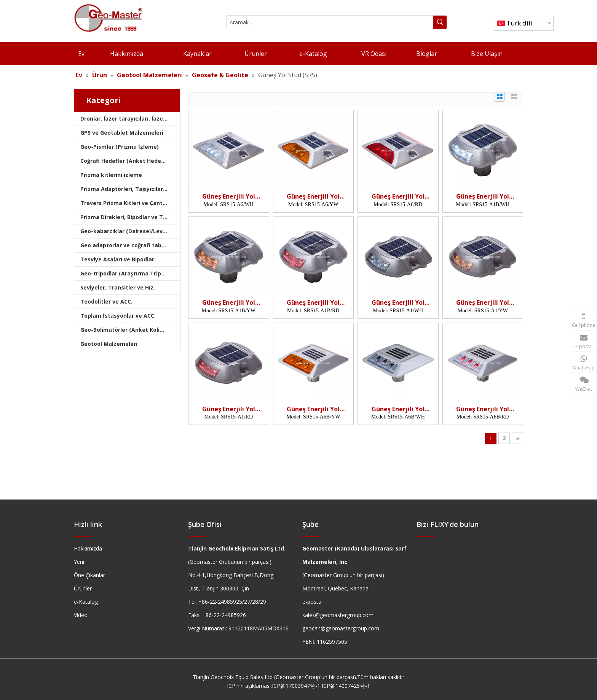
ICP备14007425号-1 (346, 686)
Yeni (79, 562)
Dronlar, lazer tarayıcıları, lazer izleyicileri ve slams (130, 119)
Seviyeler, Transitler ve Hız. (118, 287)
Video (81, 615)
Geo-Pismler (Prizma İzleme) (120, 147)
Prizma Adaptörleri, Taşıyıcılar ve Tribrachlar (130, 189)
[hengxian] (83, 536)
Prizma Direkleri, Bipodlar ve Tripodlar (130, 217)
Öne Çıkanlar (89, 575)
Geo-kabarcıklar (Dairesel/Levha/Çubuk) (130, 231)
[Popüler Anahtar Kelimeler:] (440, 22)
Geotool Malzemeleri (109, 344)
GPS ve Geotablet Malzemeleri (122, 133)
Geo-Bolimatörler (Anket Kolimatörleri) (130, 330)
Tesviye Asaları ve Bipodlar (117, 259)
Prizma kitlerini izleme (111, 175)
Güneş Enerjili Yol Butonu (229, 196)
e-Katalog (86, 602)
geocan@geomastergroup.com (341, 628)
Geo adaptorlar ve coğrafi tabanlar (128, 245)
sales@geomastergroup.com (338, 615)
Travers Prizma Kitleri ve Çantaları (128, 203)
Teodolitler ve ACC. (106, 301)
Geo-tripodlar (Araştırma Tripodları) (129, 273)
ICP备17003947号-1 (296, 686)
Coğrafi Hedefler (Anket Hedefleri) (127, 161)
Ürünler (83, 588)
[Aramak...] (330, 22)
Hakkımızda (88, 548)
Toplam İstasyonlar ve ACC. (118, 316)
